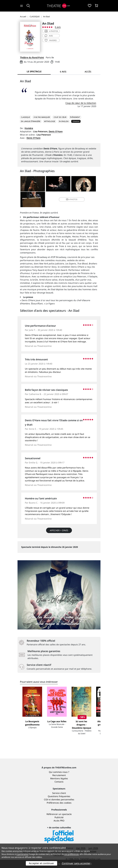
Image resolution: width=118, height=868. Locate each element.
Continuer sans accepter (76, 863)
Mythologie (50, 121)
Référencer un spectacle (59, 814)
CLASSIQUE (25, 117)
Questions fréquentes (59, 796)
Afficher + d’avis (59, 530)
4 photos (51, 31)
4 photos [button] (72, 199)
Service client (59, 793)
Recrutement (59, 775)
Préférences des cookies (59, 803)
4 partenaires (22, 854)
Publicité (59, 817)
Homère (29, 128)
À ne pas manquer (42, 117)
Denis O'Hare (56, 131)
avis (49, 36)
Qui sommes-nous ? (59, 772)
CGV (46, 799)
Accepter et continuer (41, 863)
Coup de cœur (60, 117)
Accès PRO (59, 821)
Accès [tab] (88, 72)
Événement (75, 117)
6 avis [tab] (63, 72)
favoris (51, 40)
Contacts (59, 782)
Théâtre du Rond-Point (32, 57)
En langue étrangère (31, 121)
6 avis (58, 27)
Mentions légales (59, 778)
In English (64, 121)
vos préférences (71, 854)
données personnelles (63, 799)
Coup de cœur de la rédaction (81, 103)
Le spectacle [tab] (34, 71)
